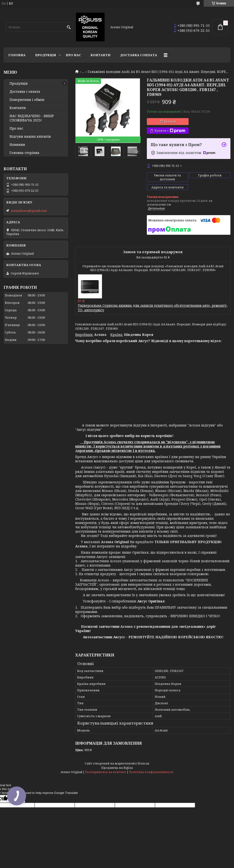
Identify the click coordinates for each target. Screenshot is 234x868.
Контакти (101, 55)
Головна (17, 55)
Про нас (73, 55)
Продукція (46, 55)
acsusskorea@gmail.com (29, 211)
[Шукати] (69, 27)
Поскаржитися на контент (106, 772)
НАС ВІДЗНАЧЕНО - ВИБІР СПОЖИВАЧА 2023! (32, 118)
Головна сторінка (24, 153)
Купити (170, 121)
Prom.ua (143, 763)
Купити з (170, 131)
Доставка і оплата (139, 55)
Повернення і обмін (27, 100)
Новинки (17, 145)
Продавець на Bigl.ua (117, 768)
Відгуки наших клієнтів (30, 136)
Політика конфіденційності (151, 772)
